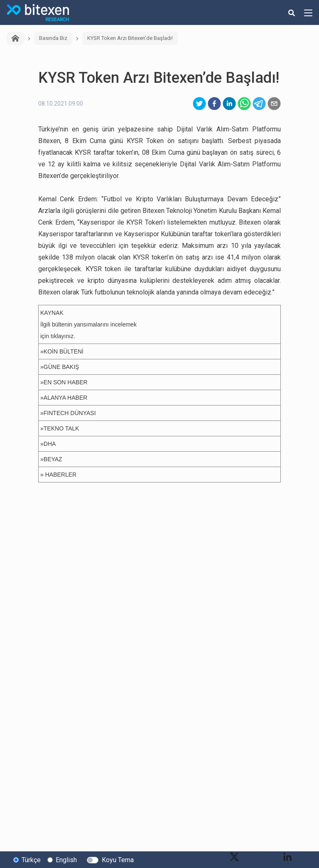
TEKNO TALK (61, 428)
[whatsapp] (244, 104)
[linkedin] (229, 104)
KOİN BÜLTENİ (64, 351)
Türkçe (31, 860)
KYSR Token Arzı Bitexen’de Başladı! (130, 38)
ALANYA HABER (66, 398)
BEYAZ (53, 459)
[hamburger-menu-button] (308, 12)
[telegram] (259, 104)
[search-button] (292, 12)
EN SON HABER (66, 382)
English (66, 860)
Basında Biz (53, 38)
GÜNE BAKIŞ (61, 367)
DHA (50, 444)
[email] (274, 104)
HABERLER (61, 475)
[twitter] (199, 104)
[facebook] (214, 104)
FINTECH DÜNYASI (70, 413)
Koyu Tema (118, 860)
